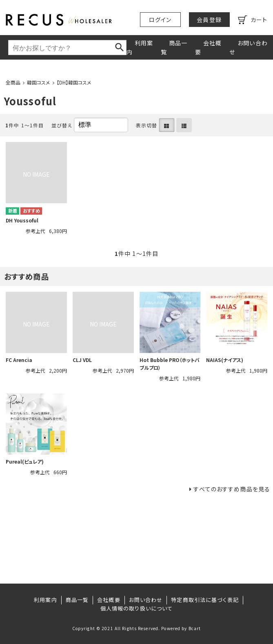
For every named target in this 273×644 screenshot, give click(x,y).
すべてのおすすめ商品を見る (232, 489)
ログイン (160, 20)
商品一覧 (174, 47)
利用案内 (140, 47)
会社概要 (208, 47)
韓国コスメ (39, 82)
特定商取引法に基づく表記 (205, 600)
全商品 (13, 82)
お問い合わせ (249, 47)
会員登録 (209, 20)
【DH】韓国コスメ (74, 82)
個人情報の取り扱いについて (137, 608)
